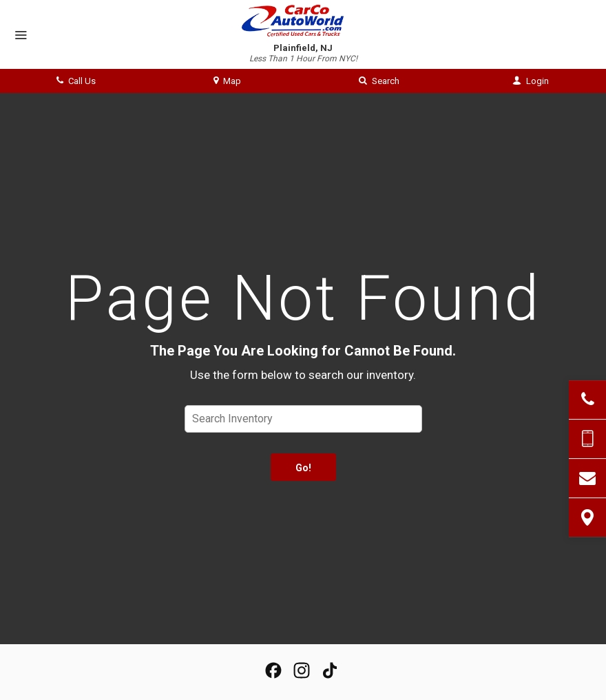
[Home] (303, 21)
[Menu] (21, 36)
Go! (303, 468)
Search (379, 81)
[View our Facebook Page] (273, 670)
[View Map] (587, 517)
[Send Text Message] (587, 439)
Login (531, 81)
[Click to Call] (587, 400)
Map (227, 81)
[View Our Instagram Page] (302, 670)
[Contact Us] (587, 478)
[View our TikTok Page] (330, 670)
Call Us (76, 81)
